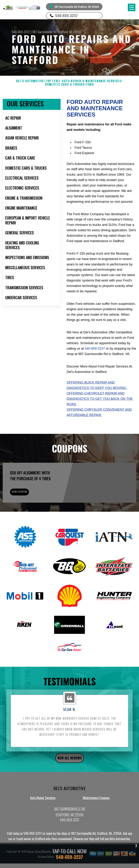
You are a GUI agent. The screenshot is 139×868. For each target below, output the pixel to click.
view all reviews (69, 773)
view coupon (30, 505)
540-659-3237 (66, 16)
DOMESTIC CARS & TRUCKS (65, 84)
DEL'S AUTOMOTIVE (30, 81)
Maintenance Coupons (96, 813)
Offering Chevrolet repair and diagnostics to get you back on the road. (100, 399)
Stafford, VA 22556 (69, 32)
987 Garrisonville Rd (44, 32)
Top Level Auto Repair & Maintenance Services (83, 81)
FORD (90, 84)
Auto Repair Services (43, 813)
